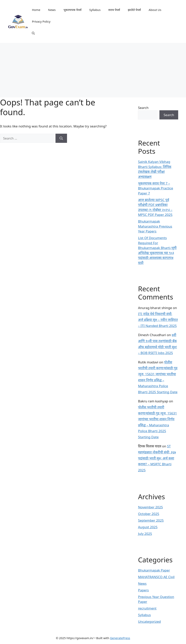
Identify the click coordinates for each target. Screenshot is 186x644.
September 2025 (151, 520)
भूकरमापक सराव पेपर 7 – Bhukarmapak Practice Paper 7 (156, 188)
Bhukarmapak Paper (154, 570)
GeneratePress (120, 638)
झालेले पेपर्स (134, 10)
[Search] (61, 138)
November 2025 (150, 507)
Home (36, 10)
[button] (33, 33)
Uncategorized (149, 621)
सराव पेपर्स (114, 10)
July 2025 (145, 534)
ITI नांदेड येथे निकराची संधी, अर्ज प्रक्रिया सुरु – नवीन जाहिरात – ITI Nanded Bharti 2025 (158, 320)
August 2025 (148, 527)
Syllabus (95, 10)
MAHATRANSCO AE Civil (156, 577)
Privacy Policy (41, 21)
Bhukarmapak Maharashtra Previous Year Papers (155, 226)
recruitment (147, 608)
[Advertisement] (93, 70)
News (52, 10)
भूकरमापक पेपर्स (72, 10)
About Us (155, 10)
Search (143, 108)
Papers (143, 590)
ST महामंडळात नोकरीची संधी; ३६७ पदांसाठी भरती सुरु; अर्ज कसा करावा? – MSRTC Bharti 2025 (157, 458)
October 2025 (148, 514)
